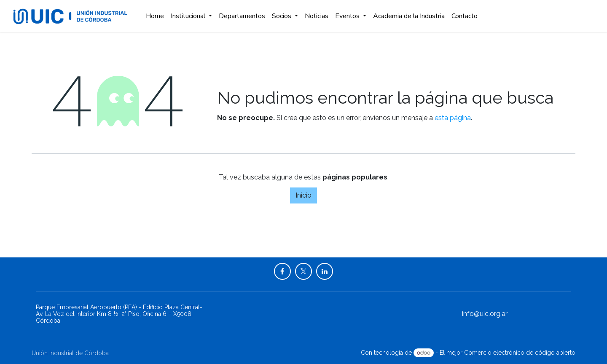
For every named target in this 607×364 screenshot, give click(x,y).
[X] (303, 271)
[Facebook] (282, 271)
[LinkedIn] (325, 271)
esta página (453, 118)
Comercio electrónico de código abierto (520, 353)
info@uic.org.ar (485, 314)
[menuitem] (155, 16)
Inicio (303, 195)
